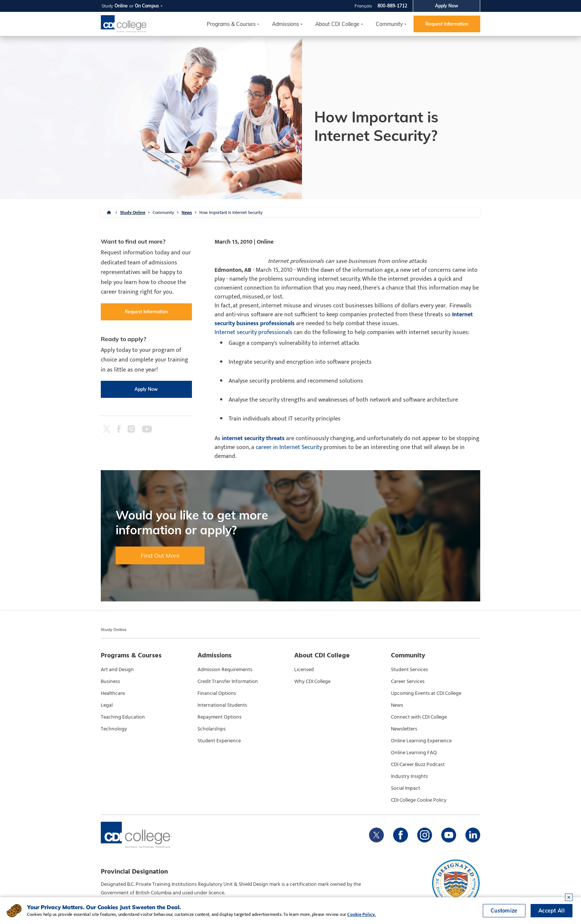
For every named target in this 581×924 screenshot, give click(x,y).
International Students (222, 705)
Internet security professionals (253, 332)
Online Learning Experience (421, 741)
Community (389, 24)
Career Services (408, 682)
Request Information (447, 24)
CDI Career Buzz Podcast (418, 765)
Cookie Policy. (361, 914)
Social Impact (406, 788)
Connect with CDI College (419, 717)
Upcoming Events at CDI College (426, 693)
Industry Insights (409, 776)
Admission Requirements (225, 670)
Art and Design (117, 670)
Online (121, 6)
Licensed (304, 670)
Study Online (133, 212)
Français (363, 6)
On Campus (147, 6)
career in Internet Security (289, 447)
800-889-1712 (392, 6)
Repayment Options (220, 717)
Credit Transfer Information (228, 682)
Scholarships (212, 729)
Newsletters (404, 729)
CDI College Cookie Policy (419, 800)
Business (110, 682)
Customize (504, 911)
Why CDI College (312, 682)
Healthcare (113, 693)
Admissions (285, 24)
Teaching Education (123, 717)
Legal (107, 705)
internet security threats (253, 438)
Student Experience (219, 741)
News (187, 212)
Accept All (552, 911)
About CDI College (337, 24)
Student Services (409, 670)
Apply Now (447, 6)
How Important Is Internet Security (231, 212)
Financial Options (217, 693)
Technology (114, 729)
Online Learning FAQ (414, 753)
